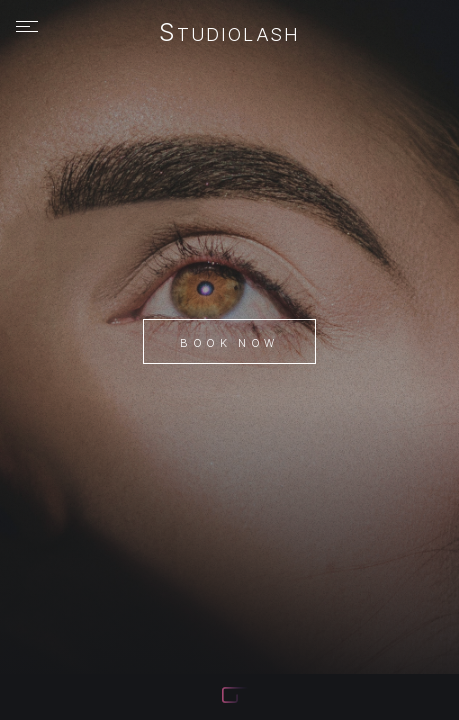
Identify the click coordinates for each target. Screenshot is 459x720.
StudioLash (229, 34)
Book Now (229, 343)
